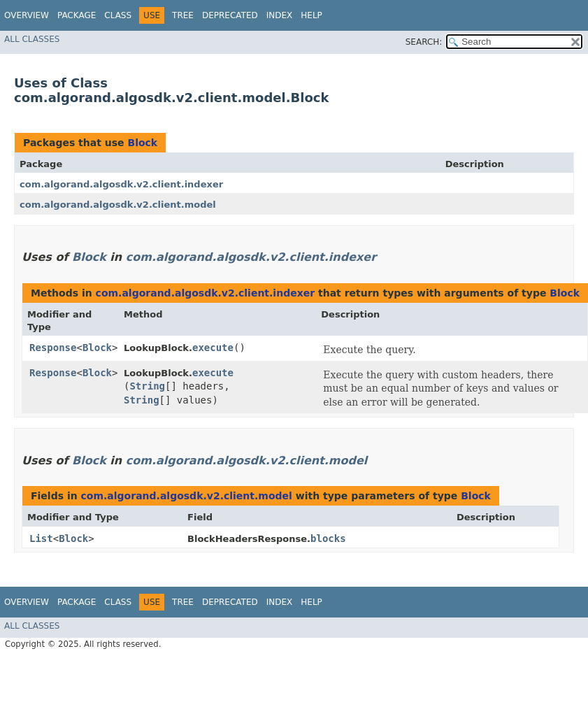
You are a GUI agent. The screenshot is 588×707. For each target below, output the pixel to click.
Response (53, 348)
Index (280, 15)
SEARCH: (424, 42)
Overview (27, 15)
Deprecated (230, 15)
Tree (183, 15)
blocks (328, 538)
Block (142, 143)
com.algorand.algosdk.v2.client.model (118, 205)
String (147, 386)
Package (77, 15)
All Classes (32, 39)
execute (213, 348)
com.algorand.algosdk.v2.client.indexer (121, 184)
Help (311, 15)
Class (118, 15)
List (41, 538)
